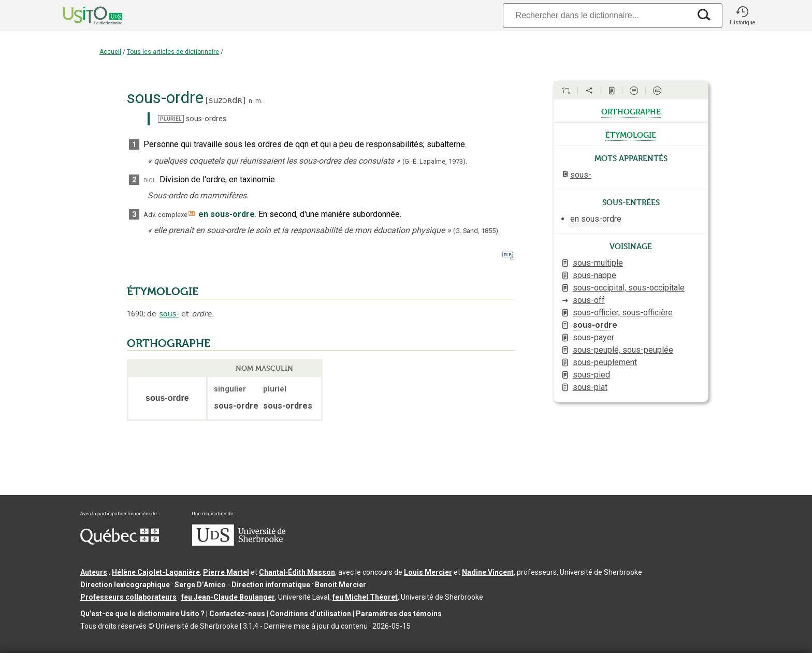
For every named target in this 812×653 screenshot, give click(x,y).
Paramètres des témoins (399, 614)
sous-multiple (598, 263)
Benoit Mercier (340, 585)
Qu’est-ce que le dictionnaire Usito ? (142, 614)
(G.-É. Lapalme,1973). (435, 161)
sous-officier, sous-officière (623, 313)
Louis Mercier (428, 572)
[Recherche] (597, 15)
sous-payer (593, 337)
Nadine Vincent (488, 572)
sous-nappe (594, 275)
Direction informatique (271, 585)
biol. (150, 180)
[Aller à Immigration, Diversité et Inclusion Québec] (120, 542)
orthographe (631, 111)
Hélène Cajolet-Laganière (156, 572)
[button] (742, 16)
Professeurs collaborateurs (128, 597)
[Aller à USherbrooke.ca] (239, 543)
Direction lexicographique (125, 585)
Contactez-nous (237, 614)
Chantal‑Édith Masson (297, 572)
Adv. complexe (165, 215)
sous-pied (591, 375)
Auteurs (94, 572)
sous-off (589, 300)
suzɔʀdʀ (226, 100)
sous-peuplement (605, 362)
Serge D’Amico (200, 585)
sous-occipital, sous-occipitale (629, 288)
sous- (169, 314)
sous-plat (590, 387)
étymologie (631, 134)
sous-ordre (595, 325)
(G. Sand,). (476, 231)
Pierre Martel (226, 572)
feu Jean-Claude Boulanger (228, 597)
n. (251, 101)
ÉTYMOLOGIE (163, 292)
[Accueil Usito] (81, 16)
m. (259, 101)
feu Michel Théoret (365, 597)
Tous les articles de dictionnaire (173, 52)
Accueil (110, 52)
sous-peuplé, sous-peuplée (623, 350)
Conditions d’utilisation (310, 614)
